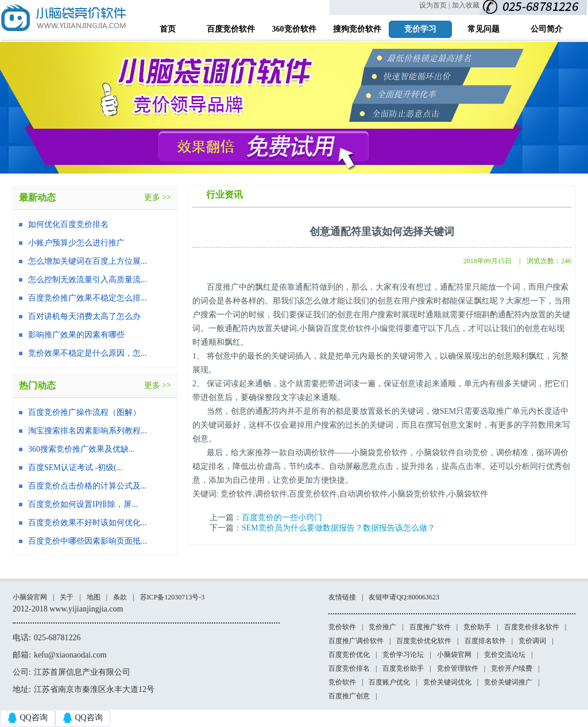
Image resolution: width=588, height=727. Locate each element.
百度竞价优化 (349, 655)
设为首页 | (434, 5)
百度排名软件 (485, 641)
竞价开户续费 (512, 668)
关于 (67, 597)
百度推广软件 (430, 627)
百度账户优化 (389, 682)
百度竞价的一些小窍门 (282, 518)
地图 (94, 597)
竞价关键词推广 (508, 682)
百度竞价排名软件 (532, 627)
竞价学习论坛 (403, 655)
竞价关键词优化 (447, 682)
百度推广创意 (349, 696)
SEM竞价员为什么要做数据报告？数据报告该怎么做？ (339, 528)
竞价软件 (342, 627)
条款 (120, 597)
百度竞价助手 (403, 668)
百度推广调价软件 (356, 641)
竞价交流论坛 (505, 655)
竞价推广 (382, 627)
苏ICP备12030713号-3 (173, 597)
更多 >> (158, 197)
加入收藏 (466, 5)
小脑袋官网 (30, 597)
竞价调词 (532, 641)
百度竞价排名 (349, 668)
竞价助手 (477, 627)
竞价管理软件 (458, 668)
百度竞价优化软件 (424, 641)
